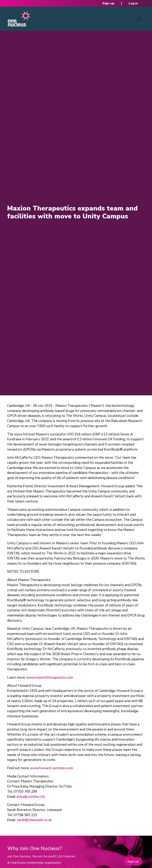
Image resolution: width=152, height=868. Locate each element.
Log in (133, 3)
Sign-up (108, 3)
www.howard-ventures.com (52, 768)
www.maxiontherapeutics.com (50, 678)
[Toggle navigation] (139, 19)
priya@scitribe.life (31, 797)
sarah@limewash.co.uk (34, 820)
